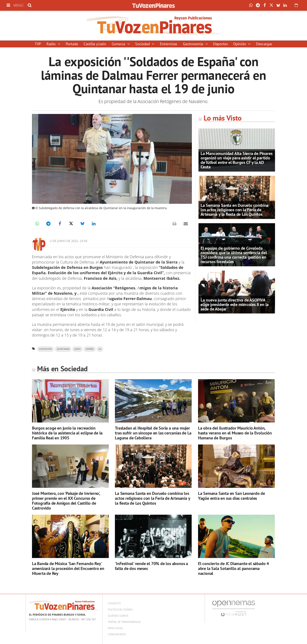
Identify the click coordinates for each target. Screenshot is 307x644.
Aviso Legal (115, 628)
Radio (52, 44)
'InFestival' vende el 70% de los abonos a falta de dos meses (151, 566)
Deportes (220, 44)
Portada (72, 44)
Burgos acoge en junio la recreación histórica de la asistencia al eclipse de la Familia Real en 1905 (67, 433)
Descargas (264, 44)
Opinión (240, 44)
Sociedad (143, 44)
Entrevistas (169, 44)
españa (90, 349)
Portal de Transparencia (124, 622)
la (100, 349)
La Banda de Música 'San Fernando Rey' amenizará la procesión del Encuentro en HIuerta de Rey (68, 568)
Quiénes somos (118, 616)
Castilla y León (95, 44)
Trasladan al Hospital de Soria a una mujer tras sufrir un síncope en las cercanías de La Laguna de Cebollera (153, 433)
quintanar (63, 349)
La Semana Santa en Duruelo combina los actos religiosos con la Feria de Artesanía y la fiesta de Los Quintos (235, 210)
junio (77, 349)
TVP (38, 44)
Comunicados (117, 634)
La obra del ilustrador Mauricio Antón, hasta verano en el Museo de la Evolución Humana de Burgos (235, 433)
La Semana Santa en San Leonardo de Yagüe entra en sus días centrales (232, 496)
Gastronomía (194, 44)
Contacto (114, 603)
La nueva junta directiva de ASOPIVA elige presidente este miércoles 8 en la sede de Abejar (235, 305)
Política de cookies (120, 610)
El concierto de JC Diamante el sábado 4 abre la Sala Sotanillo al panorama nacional (233, 568)
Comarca (119, 44)
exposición (46, 349)
